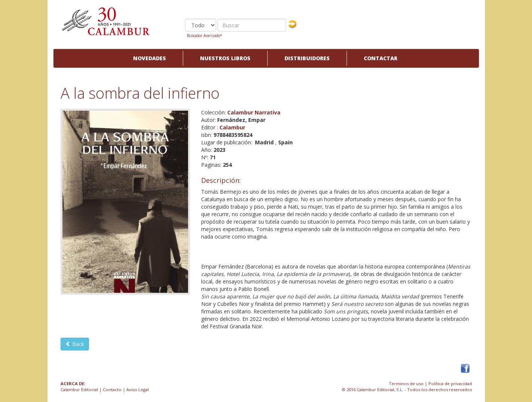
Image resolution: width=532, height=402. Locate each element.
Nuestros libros (225, 58)
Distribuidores (307, 58)
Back (75, 344)
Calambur (232, 127)
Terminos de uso (406, 383)
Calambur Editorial (79, 389)
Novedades (150, 58)
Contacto (112, 389)
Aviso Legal (138, 389)
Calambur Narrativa (254, 112)
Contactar (381, 58)
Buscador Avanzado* (205, 36)
